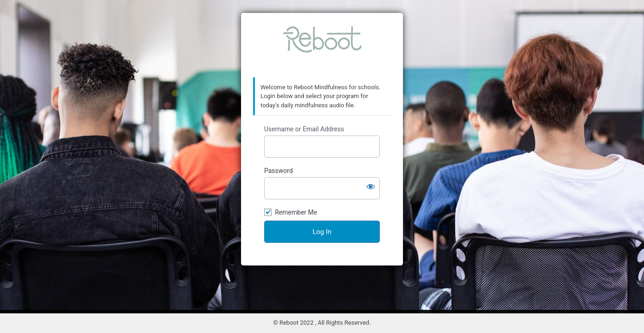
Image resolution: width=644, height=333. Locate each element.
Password (279, 171)
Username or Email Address (304, 129)
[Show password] (371, 186)
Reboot (322, 45)
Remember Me (296, 212)
